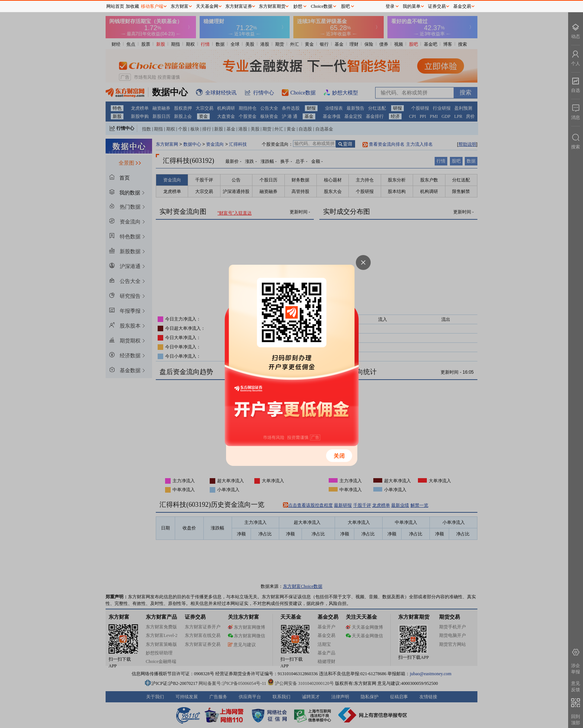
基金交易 (462, 6)
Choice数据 (322, 6)
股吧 (345, 6)
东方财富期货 (272, 6)
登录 (390, 6)
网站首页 (115, 6)
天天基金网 (207, 6)
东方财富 (180, 6)
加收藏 (132, 6)
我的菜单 (412, 6)
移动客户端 (152, 6)
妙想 (298, 6)
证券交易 (437, 6)
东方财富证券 (239, 6)
